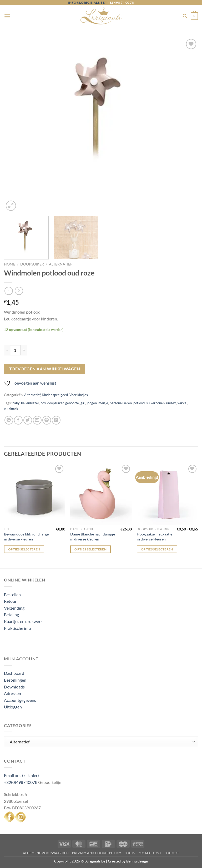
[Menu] (7, 16)
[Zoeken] (185, 16)
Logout (172, 853)
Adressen (12, 693)
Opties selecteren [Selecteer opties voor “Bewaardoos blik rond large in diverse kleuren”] (24, 549)
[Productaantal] (15, 350)
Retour (10, 601)
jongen (92, 403)
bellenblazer (30, 403)
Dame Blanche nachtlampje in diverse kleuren (93, 537)
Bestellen (12, 594)
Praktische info (17, 628)
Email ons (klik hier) (21, 775)
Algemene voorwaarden (46, 853)
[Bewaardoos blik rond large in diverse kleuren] (35, 494)
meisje (103, 403)
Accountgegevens (20, 700)
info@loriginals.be (86, 2)
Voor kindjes (79, 395)
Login (130, 853)
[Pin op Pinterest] (47, 420)
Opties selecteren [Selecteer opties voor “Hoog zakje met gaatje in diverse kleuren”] (157, 549)
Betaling (11, 614)
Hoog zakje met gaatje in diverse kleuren (155, 537)
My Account (150, 853)
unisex (171, 403)
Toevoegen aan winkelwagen (45, 369)
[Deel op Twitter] (28, 420)
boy (43, 403)
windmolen (12, 408)
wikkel (182, 403)
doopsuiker (55, 403)
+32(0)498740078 (21, 782)
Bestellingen (15, 680)
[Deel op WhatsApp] (9, 420)
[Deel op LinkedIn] (56, 420)
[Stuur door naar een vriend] (37, 420)
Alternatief (61, 264)
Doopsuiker (32, 264)
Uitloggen (13, 707)
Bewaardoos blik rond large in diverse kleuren (26, 537)
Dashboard (14, 673)
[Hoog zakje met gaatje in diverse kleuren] (167, 494)
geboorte (72, 403)
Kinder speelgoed (55, 395)
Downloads (14, 687)
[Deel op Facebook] (18, 420)
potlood (139, 403)
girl (83, 403)
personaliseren (121, 403)
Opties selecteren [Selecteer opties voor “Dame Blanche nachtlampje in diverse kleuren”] (90, 549)
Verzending (14, 608)
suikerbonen (155, 403)
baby (16, 403)
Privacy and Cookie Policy (97, 853)
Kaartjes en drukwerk (23, 621)
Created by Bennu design (128, 861)
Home (10, 264)
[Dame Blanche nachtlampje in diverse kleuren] (101, 494)
